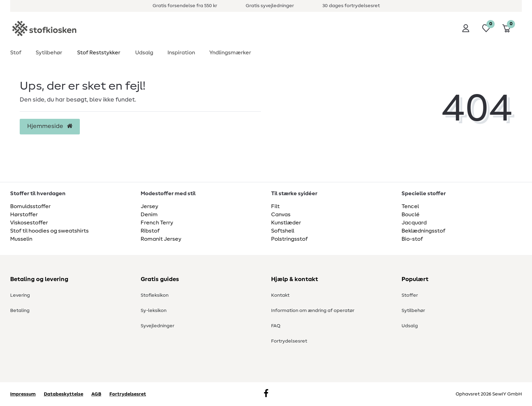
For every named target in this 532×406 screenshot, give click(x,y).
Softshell (283, 231)
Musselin (21, 239)
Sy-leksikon (154, 311)
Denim (149, 215)
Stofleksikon (155, 295)
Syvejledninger (157, 326)
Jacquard (414, 223)
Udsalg (144, 53)
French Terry (157, 223)
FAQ (276, 326)
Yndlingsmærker (230, 53)
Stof (16, 53)
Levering (20, 295)
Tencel (410, 206)
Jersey (149, 206)
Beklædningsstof (423, 231)
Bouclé (411, 215)
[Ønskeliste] (486, 28)
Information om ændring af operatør (313, 311)
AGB (96, 394)
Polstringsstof (289, 239)
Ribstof (150, 231)
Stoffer (410, 295)
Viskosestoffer (29, 223)
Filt (275, 206)
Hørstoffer (24, 215)
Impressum (23, 394)
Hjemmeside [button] (50, 126)
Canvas (281, 215)
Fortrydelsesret (289, 341)
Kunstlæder (286, 223)
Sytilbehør (49, 53)
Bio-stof (412, 239)
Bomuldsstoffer (30, 206)
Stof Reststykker (99, 53)
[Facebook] (266, 394)
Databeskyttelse (64, 394)
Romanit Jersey (161, 239)
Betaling (20, 311)
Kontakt (280, 295)
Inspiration (181, 53)
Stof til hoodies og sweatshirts (49, 231)
